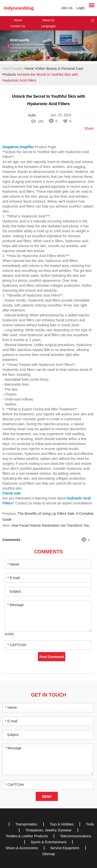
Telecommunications (76, 836)
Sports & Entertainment (49, 842)
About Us (48, 20)
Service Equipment (65, 848)
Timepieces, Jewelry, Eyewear (48, 830)
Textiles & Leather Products (27, 836)
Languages (48, 26)
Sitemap (48, 854)
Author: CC (32, 115)
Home (18, 20)
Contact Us (18, 26)
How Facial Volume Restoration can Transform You (50, 525)
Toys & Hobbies (62, 824)
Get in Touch (49, 695)
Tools (90, 824)
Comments (49, 552)
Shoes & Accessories (22, 848)
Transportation (26, 824)
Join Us (67, 8)
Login (81, 8)
